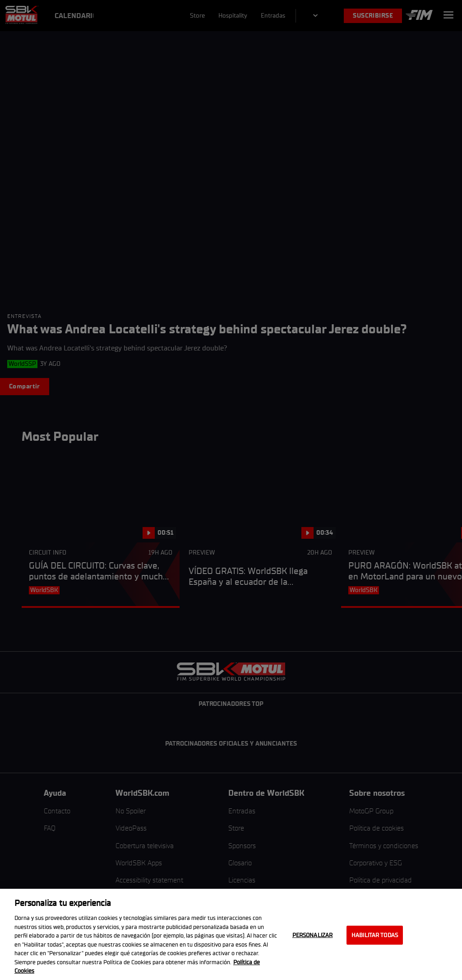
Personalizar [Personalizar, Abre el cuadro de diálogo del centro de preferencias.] (313, 935)
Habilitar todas (375, 935)
